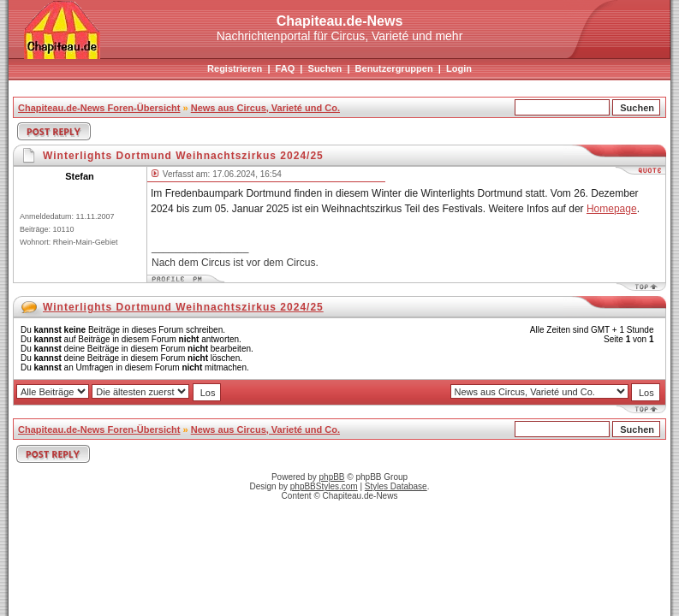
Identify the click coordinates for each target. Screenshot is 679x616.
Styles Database (396, 486)
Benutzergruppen (394, 68)
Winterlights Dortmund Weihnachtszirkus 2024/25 (183, 307)
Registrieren (235, 68)
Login (459, 68)
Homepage (612, 209)
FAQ (286, 68)
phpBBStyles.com (324, 486)
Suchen (325, 68)
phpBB (332, 477)
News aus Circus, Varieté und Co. (265, 108)
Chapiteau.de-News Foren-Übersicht (99, 108)
